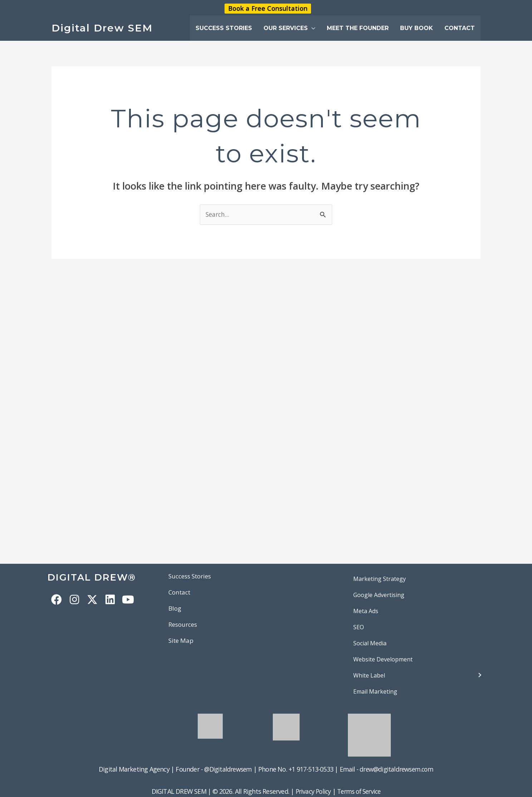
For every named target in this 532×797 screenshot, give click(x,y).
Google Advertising (379, 595)
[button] (289, 28)
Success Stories (192, 576)
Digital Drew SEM (102, 28)
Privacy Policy (311, 792)
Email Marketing (375, 691)
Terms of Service (360, 792)
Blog (175, 609)
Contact (181, 593)
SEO (359, 627)
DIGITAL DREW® (96, 577)
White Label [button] (369, 675)
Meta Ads (366, 611)
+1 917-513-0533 (311, 769)
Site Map (182, 642)
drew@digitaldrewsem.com (398, 769)
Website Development (383, 659)
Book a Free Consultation (268, 9)
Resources (184, 625)
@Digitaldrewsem (226, 769)
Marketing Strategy (380, 579)
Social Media (370, 643)
